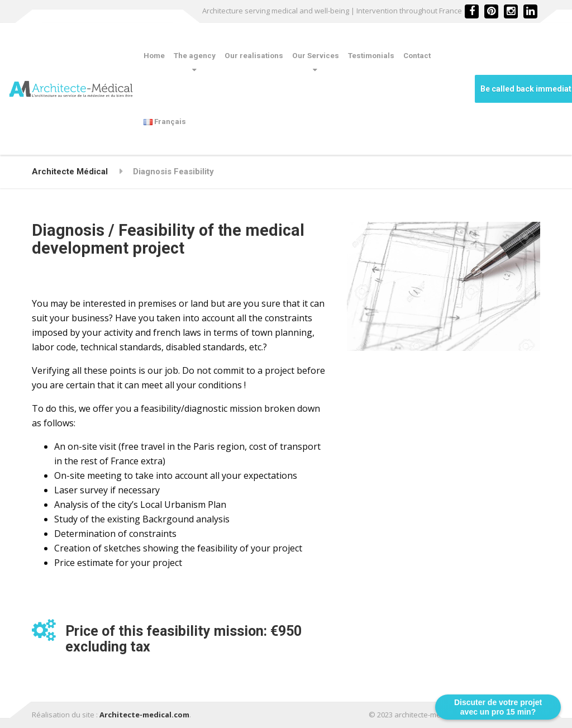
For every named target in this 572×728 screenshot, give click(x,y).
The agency (195, 56)
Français (165, 122)
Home (154, 56)
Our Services (316, 56)
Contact (417, 56)
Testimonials (371, 56)
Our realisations (254, 56)
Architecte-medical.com (144, 715)
